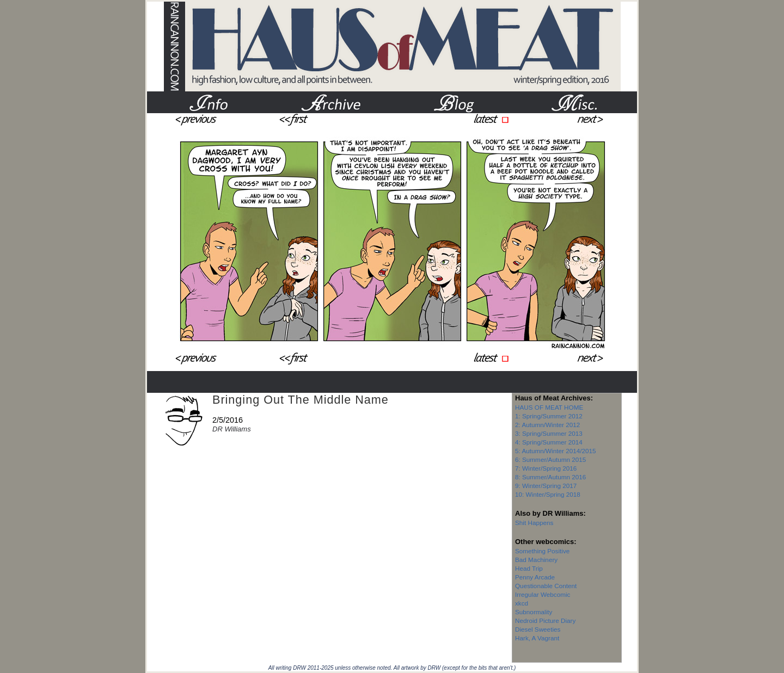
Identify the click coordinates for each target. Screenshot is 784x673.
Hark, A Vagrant (537, 638)
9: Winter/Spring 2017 (546, 486)
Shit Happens (534, 523)
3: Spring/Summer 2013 (549, 433)
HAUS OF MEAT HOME (549, 407)
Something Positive (542, 551)
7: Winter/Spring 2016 (546, 468)
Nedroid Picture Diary (545, 620)
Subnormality (534, 612)
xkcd (522, 603)
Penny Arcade (535, 577)
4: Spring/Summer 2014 (549, 442)
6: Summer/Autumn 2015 (550, 459)
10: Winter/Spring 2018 (548, 494)
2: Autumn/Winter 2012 (547, 425)
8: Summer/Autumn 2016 (550, 477)
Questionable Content (546, 586)
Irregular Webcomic (543, 594)
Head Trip (529, 568)
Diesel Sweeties (538, 629)
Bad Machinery (536, 560)
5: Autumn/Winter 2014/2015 (556, 451)
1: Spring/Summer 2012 (549, 416)
